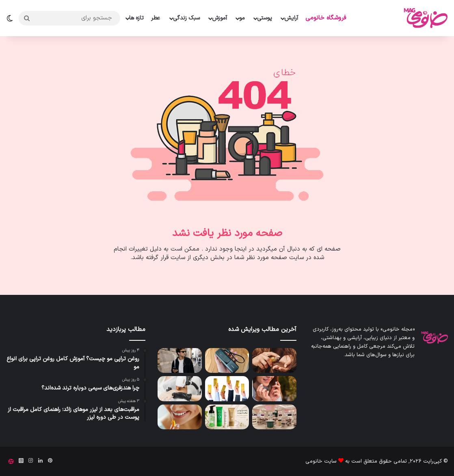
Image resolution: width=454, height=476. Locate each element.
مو (242, 18)
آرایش (291, 18)
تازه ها (136, 18)
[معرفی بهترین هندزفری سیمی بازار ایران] (274, 388)
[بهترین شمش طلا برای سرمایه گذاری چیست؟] (227, 388)
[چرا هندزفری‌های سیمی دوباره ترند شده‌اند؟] (180, 360)
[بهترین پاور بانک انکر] (227, 360)
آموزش (219, 18)
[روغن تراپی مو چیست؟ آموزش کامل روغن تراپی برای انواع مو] (274, 360)
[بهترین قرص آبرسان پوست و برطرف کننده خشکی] (180, 417)
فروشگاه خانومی (326, 18)
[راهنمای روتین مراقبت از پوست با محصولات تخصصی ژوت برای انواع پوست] (227, 417)
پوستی (265, 18)
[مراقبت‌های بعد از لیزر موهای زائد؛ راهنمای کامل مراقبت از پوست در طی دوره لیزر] (180, 388)
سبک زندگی (186, 18)
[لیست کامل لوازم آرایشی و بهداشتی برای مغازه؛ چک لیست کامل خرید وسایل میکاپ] (274, 417)
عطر (156, 18)
